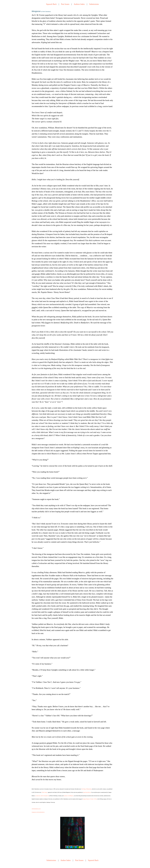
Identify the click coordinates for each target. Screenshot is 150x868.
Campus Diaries (86, 799)
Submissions (94, 4)
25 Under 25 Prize (93, 799)
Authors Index (79, 4)
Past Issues (65, 4)
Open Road (85, 792)
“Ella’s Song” (44, 792)
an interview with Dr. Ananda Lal (42, 796)
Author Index (66, 860)
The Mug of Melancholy (87, 789)
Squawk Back (51, 4)
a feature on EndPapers (69, 796)
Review (89, 792)
